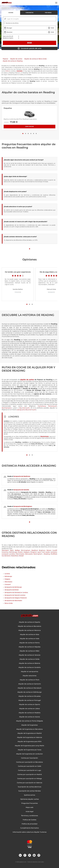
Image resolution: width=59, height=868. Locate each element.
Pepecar (5, 59)
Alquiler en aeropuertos (29, 672)
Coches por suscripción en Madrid (30, 774)
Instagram (39, 855)
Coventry (5, 552)
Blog (20, 855)
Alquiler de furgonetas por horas (30, 750)
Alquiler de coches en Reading (13, 61)
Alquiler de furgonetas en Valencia (30, 737)
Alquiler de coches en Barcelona (29, 626)
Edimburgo (13, 552)
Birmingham (26, 550)
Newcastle (29, 554)
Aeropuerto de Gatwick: (21, 490)
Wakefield (14, 556)
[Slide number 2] (26, 134)
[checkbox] (29, 23)
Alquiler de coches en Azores (29, 717)
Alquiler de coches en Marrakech (30, 688)
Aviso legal (30, 812)
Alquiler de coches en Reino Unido (35, 59)
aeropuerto (21, 410)
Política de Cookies (30, 820)
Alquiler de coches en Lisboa (29, 709)
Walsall (21, 556)
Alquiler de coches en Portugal (30, 700)
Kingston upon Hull (37, 552)
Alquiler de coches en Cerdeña (30, 667)
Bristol (49, 550)
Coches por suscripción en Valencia (30, 783)
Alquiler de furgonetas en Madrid (30, 733)
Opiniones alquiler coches (30, 799)
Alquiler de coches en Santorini (30, 684)
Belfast (17, 550)
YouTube (34, 855)
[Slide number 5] (34, 134)
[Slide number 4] (31, 134)
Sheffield (54, 554)
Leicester (54, 552)
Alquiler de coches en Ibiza (30, 635)
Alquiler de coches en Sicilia (29, 659)
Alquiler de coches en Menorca (30, 630)
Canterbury (42, 406)
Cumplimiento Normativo (30, 828)
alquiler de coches (27, 380)
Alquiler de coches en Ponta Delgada (29, 721)
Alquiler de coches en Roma (29, 643)
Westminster (44, 436)
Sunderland (6, 556)
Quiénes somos (30, 795)
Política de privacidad (29, 824)
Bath (12, 550)
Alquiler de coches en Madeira (30, 713)
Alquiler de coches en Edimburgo (29, 692)
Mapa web (29, 807)
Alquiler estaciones (30, 676)
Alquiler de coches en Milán (30, 651)
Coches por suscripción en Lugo (30, 770)
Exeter (20, 552)
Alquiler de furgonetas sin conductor (29, 754)
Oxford (8, 71)
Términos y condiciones (29, 816)
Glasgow (26, 552)
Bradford (35, 550)
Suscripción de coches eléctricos (30, 787)
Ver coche (29, 126)
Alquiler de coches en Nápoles (30, 647)
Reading (47, 554)
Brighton (42, 550)
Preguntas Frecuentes (30, 803)
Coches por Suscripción (29, 758)
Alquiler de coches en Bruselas (30, 696)
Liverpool (5, 554)
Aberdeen (5, 550)
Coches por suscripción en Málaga (30, 779)
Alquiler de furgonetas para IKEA (30, 742)
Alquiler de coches (16, 59)
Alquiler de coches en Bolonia (29, 663)
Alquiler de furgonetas (29, 725)
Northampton (7, 408)
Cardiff (55, 550)
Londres (12, 554)
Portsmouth (53, 406)
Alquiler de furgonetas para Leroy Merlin (29, 746)
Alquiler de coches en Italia (30, 639)
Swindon (20, 71)
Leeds (48, 552)
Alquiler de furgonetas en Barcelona (29, 729)
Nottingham (38, 554)
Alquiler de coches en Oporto (30, 704)
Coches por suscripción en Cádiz (30, 766)
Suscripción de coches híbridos (30, 791)
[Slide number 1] (23, 134)
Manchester (20, 554)
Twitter (29, 855)
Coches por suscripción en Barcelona (29, 762)
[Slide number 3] (28, 134)
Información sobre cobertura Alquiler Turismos (30, 832)
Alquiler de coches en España (29, 622)
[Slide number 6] (36, 134)
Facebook (25, 855)
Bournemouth (24, 408)
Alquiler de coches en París (29, 680)
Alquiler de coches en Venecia (30, 655)
